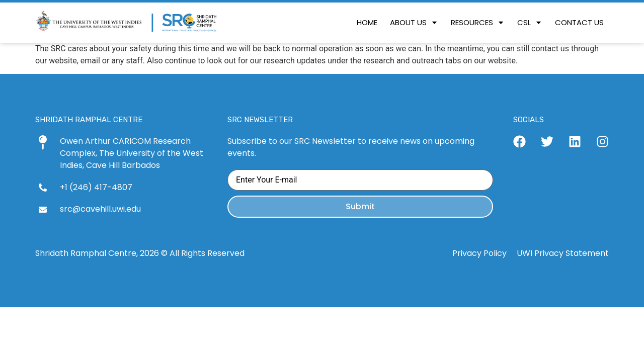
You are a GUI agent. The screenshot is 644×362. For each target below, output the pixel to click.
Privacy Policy (479, 253)
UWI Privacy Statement (563, 253)
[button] (414, 23)
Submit (360, 206)
